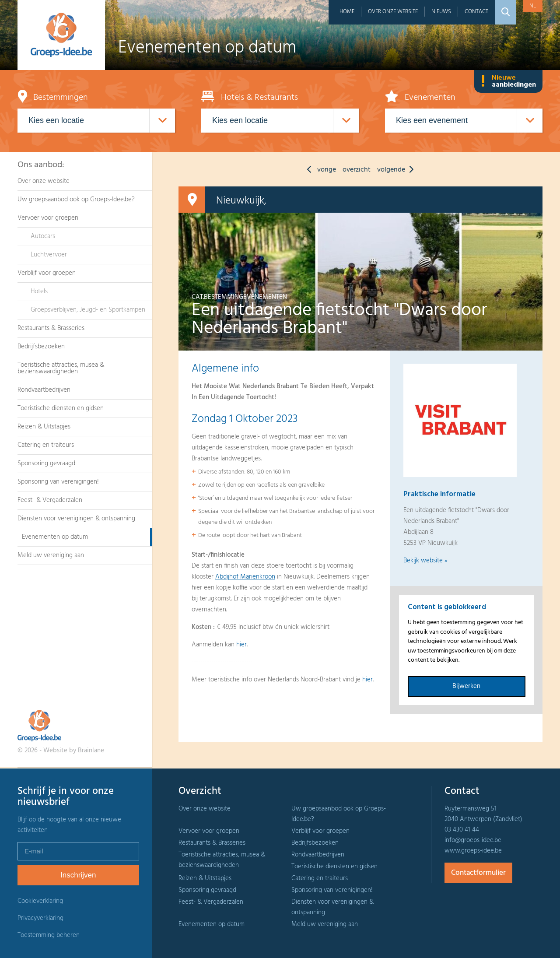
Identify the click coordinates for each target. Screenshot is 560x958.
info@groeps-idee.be (473, 840)
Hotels (39, 291)
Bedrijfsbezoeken (41, 347)
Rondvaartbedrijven (44, 390)
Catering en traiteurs (46, 445)
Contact (476, 12)
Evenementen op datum (55, 537)
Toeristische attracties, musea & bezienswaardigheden (61, 368)
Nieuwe (508, 81)
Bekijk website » (425, 561)
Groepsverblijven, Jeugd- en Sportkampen (88, 310)
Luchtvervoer (49, 255)
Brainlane (91, 751)
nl (533, 6)
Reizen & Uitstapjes (44, 427)
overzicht (357, 170)
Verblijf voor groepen (47, 273)
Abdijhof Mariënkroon (245, 577)
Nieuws (441, 12)
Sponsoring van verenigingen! (58, 482)
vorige (319, 170)
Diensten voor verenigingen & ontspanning (76, 519)
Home (347, 12)
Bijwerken (466, 686)
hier (241, 645)
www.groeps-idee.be (473, 851)
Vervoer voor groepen (48, 218)
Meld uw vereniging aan (51, 555)
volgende (397, 170)
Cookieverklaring (40, 901)
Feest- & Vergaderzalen (50, 500)
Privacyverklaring (40, 918)
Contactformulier (478, 873)
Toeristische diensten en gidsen (61, 408)
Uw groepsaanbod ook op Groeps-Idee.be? (76, 200)
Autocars (43, 236)
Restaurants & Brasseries (51, 328)
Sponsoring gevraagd (46, 463)
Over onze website (393, 12)
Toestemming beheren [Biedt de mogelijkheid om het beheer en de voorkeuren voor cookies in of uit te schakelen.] (49, 935)
